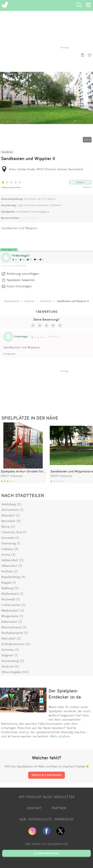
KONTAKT (34, 808)
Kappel (6, 582)
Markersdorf (10, 610)
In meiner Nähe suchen (46, 853)
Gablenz (7, 549)
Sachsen (30, 301)
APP (22, 797)
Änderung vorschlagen (23, 273)
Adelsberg (9, 504)
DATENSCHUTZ (40, 819)
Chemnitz (46, 301)
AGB (23, 819)
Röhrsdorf (8, 638)
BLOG (48, 797)
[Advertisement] (48, 390)
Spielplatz (7, 152)
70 (29, 260)
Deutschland (12, 301)
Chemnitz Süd (12, 532)
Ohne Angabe (11, 672)
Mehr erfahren (60, 736)
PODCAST (34, 797)
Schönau (8, 649)
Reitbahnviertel (12, 633)
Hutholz (7, 571)
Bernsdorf (8, 521)
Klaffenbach (10, 594)
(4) (23, 577)
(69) (25, 672)
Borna (6, 526)
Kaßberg (7, 588)
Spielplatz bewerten (21, 280)
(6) (17, 588)
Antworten (10, 354)
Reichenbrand (11, 627)
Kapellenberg (11, 577)
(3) (13, 554)
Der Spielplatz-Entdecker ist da (65, 694)
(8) (19, 521)
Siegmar (7, 655)
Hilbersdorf (9, 566)
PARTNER (59, 808)
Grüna (6, 554)
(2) (19, 504)
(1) (22, 510)
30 (15, 260)
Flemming (9, 543)
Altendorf (8, 515)
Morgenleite (10, 616)
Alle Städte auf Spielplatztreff (46, 844)
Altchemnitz (10, 510)
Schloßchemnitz (13, 644)
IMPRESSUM (64, 819)
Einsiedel (8, 538)
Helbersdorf (10, 560)
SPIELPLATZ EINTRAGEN (46, 775)
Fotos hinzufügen (19, 286)
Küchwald (8, 599)
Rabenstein (9, 621)
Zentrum (7, 666)
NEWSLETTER (64, 797)
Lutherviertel (11, 605)
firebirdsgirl (21, 255)
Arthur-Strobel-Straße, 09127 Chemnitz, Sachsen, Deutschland (46, 169)
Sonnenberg (10, 661)
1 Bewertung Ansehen (11, 187)
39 (22, 260)
